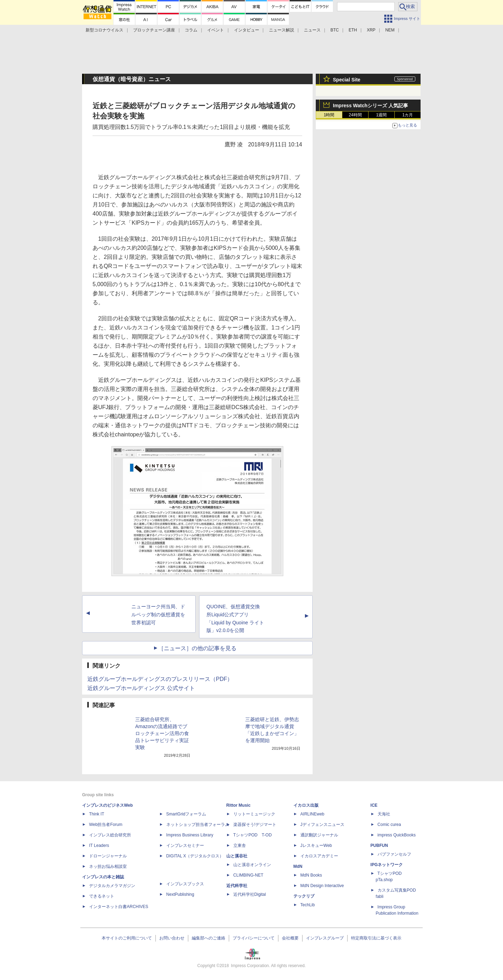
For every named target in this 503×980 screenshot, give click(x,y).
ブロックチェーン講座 (154, 30)
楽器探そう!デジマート (255, 825)
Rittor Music (238, 805)
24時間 (355, 115)
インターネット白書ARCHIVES (119, 907)
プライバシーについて (254, 938)
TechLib (308, 905)
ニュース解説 (282, 30)
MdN (298, 866)
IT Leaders (99, 845)
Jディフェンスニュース (322, 825)
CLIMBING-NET (248, 875)
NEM (390, 30)
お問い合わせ (172, 938)
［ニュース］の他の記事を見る (197, 648)
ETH (353, 30)
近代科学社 (237, 886)
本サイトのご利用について (127, 938)
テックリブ (304, 896)
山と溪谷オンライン (252, 865)
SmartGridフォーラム (186, 814)
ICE (374, 805)
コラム (191, 30)
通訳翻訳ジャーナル (319, 835)
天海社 (384, 814)
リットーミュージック (254, 814)
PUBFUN (379, 845)
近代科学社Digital (250, 894)
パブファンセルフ (394, 854)
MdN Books (311, 875)
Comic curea (389, 825)
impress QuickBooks (397, 835)
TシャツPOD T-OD (253, 835)
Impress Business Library (190, 835)
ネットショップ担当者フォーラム (198, 825)
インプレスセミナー (185, 845)
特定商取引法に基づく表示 (376, 938)
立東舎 (240, 845)
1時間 (329, 115)
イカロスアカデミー (319, 856)
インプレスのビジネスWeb (107, 805)
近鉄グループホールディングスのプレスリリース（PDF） (160, 679)
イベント (216, 30)
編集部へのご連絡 (209, 938)
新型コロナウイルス (104, 30)
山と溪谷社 (237, 856)
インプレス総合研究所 (110, 835)
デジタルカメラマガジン (112, 886)
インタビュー (247, 30)
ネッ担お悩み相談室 (108, 866)
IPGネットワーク (387, 865)
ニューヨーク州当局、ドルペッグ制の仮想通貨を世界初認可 (158, 615)
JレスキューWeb (316, 845)
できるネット (102, 896)
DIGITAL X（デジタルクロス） (195, 856)
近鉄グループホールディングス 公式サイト (141, 688)
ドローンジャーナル (108, 856)
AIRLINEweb (312, 814)
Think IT (97, 814)
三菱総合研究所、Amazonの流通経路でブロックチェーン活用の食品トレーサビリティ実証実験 (162, 733)
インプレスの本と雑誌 (103, 877)
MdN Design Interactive (322, 886)
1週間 (382, 115)
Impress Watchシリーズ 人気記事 (370, 106)
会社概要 (290, 938)
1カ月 (408, 115)
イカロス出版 (306, 805)
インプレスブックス (185, 884)
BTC (335, 30)
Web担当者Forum (106, 825)
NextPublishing (180, 894)
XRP (371, 30)
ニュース (312, 30)
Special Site (347, 80)
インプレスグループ (325, 938)
